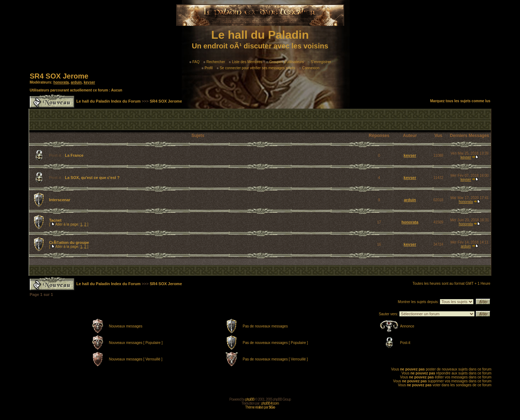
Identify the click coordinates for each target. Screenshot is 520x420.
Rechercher (214, 62)
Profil (207, 68)
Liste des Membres (245, 62)
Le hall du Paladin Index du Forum (109, 101)
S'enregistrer (319, 62)
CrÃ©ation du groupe (69, 242)
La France (74, 155)
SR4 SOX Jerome (59, 76)
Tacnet (55, 220)
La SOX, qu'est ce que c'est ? (92, 178)
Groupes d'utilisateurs (285, 62)
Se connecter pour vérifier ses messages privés (256, 68)
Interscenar (60, 200)
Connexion (309, 68)
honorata (61, 82)
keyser (89, 82)
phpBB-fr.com (270, 403)
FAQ (195, 62)
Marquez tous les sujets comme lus (460, 101)
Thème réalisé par (260, 407)
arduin (76, 82)
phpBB (250, 399)
